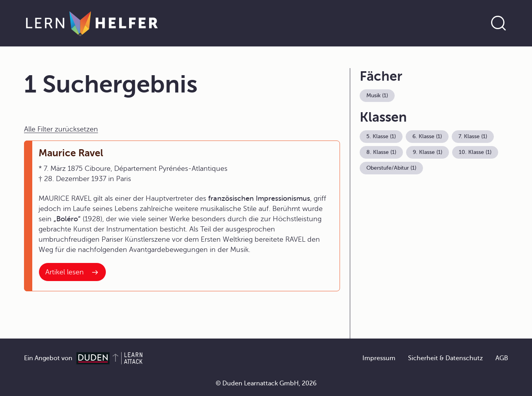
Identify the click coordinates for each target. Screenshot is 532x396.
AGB (502, 358)
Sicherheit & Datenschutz (445, 358)
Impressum (379, 358)
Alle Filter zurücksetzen (61, 129)
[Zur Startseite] (92, 23)
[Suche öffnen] (499, 23)
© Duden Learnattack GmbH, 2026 (266, 383)
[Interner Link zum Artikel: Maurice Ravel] (72, 272)
